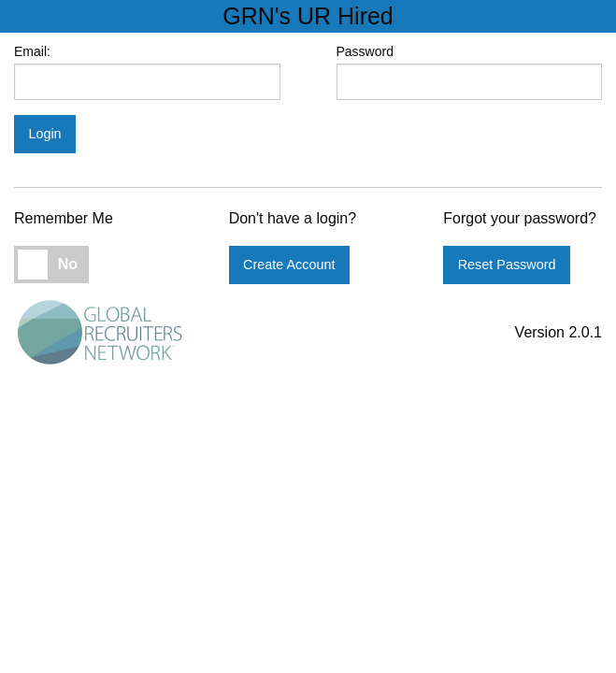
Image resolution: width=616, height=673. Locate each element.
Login (44, 134)
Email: (147, 72)
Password (470, 72)
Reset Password (507, 265)
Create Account (289, 265)
